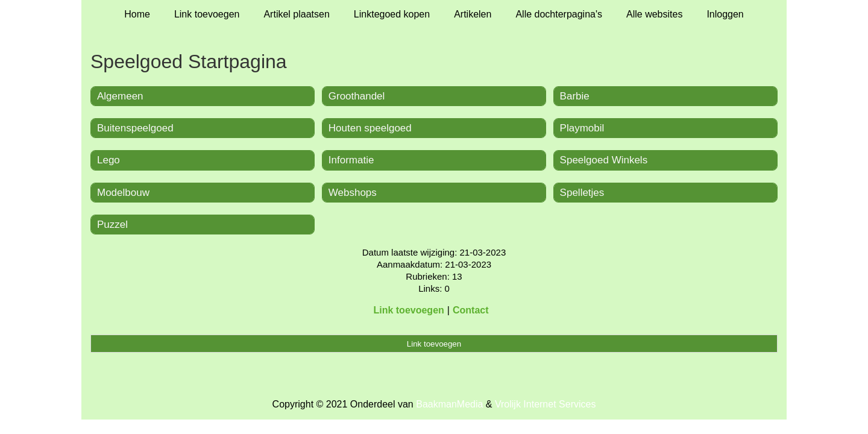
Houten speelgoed (370, 128)
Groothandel (357, 96)
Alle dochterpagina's (559, 14)
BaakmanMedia (449, 404)
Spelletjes (582, 193)
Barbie (575, 96)
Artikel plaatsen (296, 14)
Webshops (353, 193)
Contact (471, 310)
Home (137, 14)
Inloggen (725, 14)
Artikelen (473, 14)
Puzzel (112, 225)
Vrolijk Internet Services (545, 404)
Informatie (351, 160)
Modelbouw (123, 193)
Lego (108, 160)
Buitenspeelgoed (135, 128)
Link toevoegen (207, 14)
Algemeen (120, 96)
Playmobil (582, 128)
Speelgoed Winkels (604, 160)
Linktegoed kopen (392, 14)
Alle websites (654, 14)
